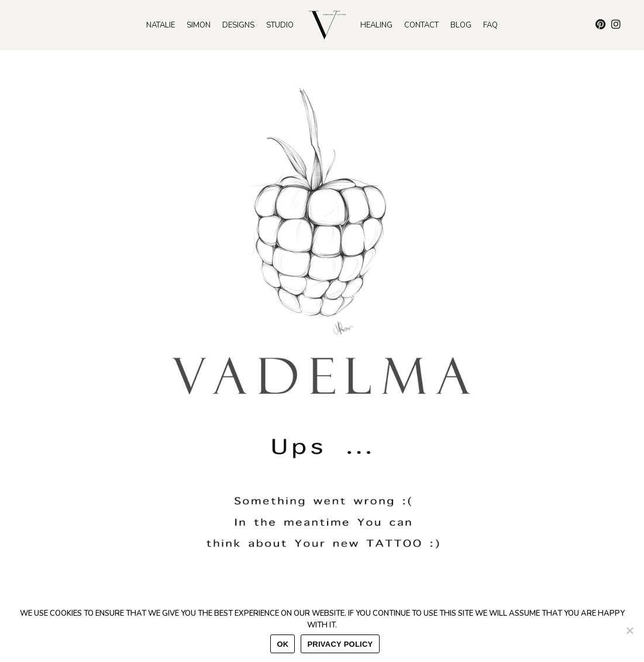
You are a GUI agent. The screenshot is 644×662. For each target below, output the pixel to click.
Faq (490, 25)
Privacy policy (340, 644)
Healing (376, 25)
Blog (461, 25)
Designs (238, 25)
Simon (199, 25)
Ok (283, 644)
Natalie (161, 25)
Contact (421, 25)
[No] (629, 630)
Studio (280, 25)
